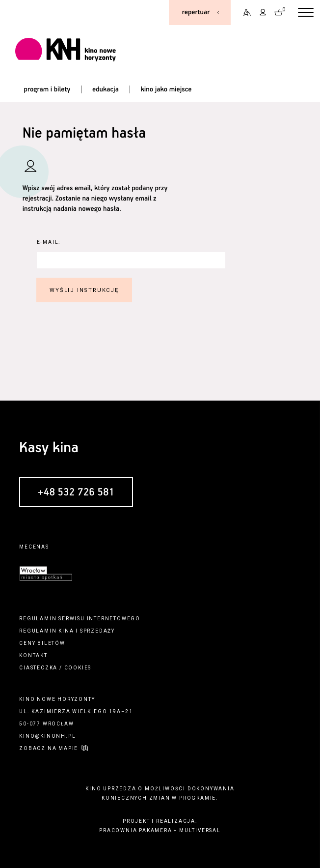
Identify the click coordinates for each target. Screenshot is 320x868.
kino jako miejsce (166, 89)
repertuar (196, 12)
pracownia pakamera (135, 830)
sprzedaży (97, 631)
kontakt (33, 655)
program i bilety (47, 89)
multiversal (200, 830)
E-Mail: (49, 242)
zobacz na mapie (49, 748)
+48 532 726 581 (76, 492)
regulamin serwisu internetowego (80, 619)
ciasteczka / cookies (55, 668)
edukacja (106, 89)
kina (66, 631)
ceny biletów (42, 643)
